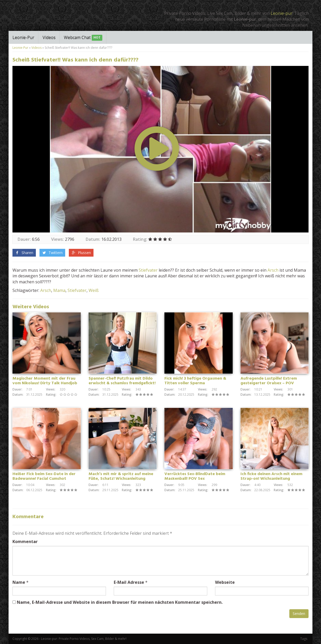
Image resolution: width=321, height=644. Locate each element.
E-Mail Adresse (129, 582)
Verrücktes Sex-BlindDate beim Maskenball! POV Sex (195, 476)
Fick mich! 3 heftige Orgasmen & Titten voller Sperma (195, 381)
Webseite (225, 582)
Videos (49, 37)
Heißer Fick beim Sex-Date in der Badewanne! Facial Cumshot (44, 476)
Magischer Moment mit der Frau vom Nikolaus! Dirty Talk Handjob (45, 381)
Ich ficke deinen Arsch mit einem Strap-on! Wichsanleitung (271, 476)
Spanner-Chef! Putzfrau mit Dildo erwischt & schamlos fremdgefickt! (122, 381)
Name (19, 582)
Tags (304, 639)
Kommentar (25, 542)
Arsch (273, 270)
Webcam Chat (83, 38)
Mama (59, 290)
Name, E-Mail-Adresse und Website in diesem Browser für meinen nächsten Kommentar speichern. (120, 602)
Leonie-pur (282, 13)
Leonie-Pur (23, 37)
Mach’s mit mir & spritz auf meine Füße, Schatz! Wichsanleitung (121, 476)
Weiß (94, 290)
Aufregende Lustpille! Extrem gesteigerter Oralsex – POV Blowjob (269, 383)
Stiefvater (148, 270)
